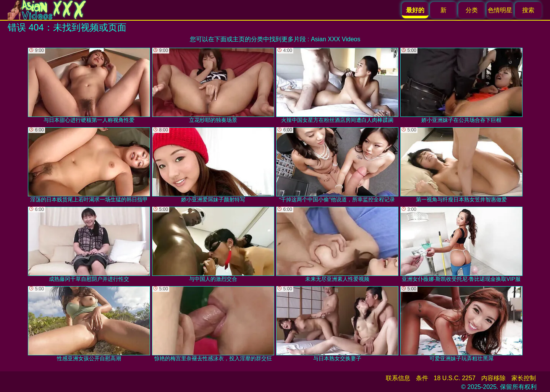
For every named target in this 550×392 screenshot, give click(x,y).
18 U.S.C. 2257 (455, 378)
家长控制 (524, 378)
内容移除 (493, 378)
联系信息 (398, 378)
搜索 (528, 10)
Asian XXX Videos (336, 39)
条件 (422, 378)
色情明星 (500, 10)
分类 (472, 10)
